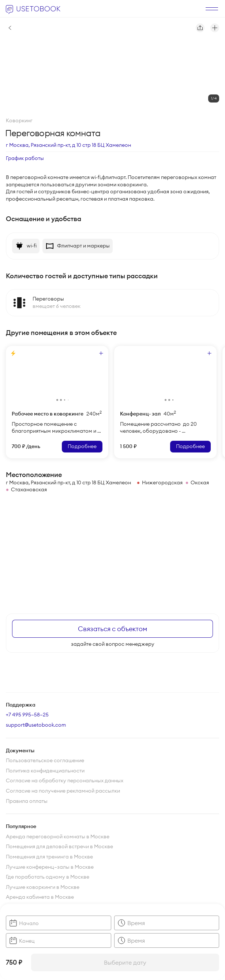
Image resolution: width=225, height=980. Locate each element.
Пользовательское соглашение (45, 760)
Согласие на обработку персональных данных (65, 780)
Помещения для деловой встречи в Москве (59, 846)
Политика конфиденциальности (45, 771)
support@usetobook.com (36, 725)
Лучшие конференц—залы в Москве (50, 867)
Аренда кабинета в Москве (40, 897)
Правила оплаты (27, 801)
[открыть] (212, 9)
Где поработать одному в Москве (48, 877)
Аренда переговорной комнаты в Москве (58, 836)
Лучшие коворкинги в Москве (43, 887)
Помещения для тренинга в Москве (49, 857)
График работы (25, 158)
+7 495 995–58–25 (27, 715)
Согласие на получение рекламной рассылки (63, 791)
